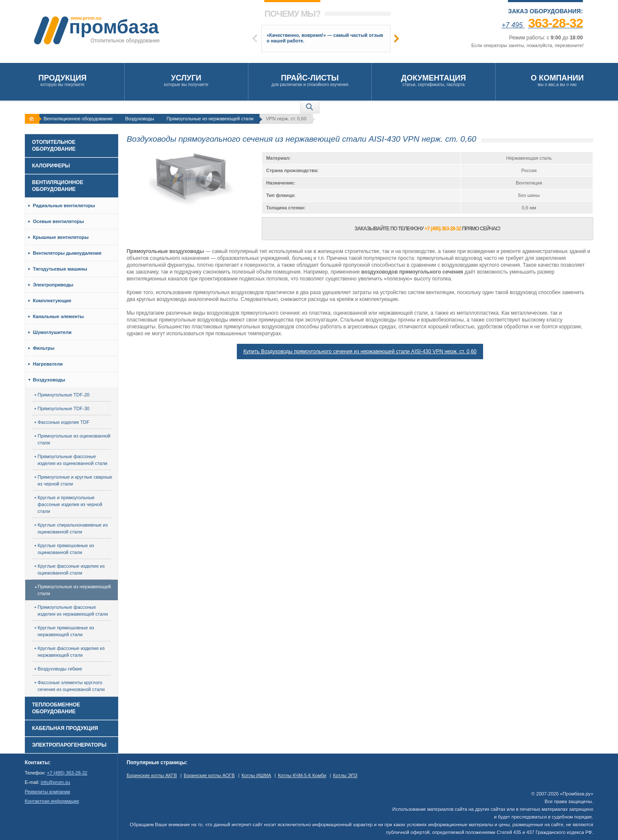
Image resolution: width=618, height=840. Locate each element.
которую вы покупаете (63, 80)
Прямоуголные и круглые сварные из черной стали (73, 480)
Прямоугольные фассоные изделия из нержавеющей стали (71, 611)
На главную (33, 119)
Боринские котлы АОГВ (209, 775)
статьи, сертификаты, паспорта (433, 80)
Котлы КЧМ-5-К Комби (302, 775)
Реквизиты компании (48, 792)
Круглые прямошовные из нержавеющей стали (64, 631)
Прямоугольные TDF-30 (62, 408)
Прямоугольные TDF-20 (62, 395)
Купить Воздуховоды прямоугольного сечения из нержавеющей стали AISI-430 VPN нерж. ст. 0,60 (360, 351)
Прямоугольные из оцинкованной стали (73, 439)
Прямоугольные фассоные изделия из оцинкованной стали (71, 460)
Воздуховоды (139, 119)
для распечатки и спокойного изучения (310, 80)
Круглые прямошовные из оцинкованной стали (64, 549)
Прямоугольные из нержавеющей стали (210, 119)
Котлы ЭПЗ (345, 775)
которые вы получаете (186, 80)
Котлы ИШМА (256, 775)
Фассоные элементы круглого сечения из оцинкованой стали (70, 686)
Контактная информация (52, 801)
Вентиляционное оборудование (78, 119)
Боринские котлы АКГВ (152, 775)
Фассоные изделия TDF (62, 422)
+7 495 (542, 25)
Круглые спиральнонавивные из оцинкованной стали (71, 528)
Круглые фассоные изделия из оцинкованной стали (70, 569)
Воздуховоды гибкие (58, 669)
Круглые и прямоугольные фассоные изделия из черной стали (69, 504)
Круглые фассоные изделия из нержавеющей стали (70, 652)
